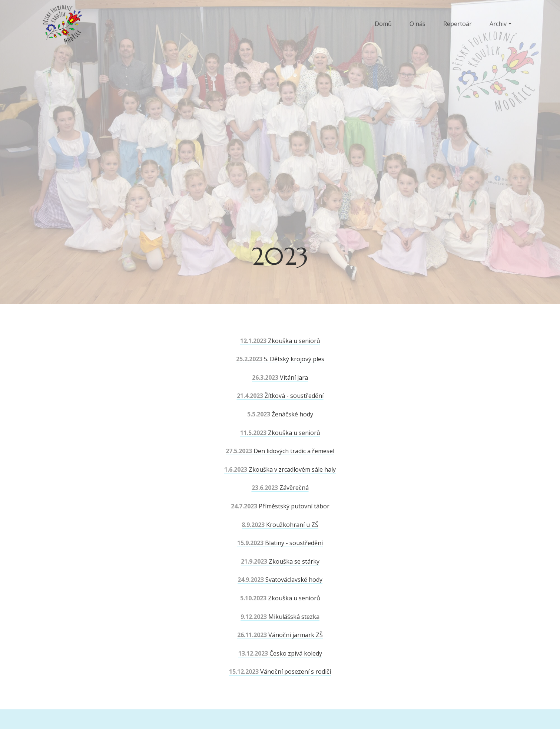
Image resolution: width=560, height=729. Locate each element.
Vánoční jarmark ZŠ (280, 635)
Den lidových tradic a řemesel (280, 451)
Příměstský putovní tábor (280, 506)
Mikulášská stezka (280, 617)
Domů (383, 24)
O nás (417, 24)
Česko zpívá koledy (280, 653)
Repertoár (458, 24)
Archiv (498, 24)
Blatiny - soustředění (280, 543)
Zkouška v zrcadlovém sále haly (280, 469)
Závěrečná (280, 488)
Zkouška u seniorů (280, 341)
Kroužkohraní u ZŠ (280, 525)
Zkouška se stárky (280, 561)
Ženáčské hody (280, 414)
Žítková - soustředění (280, 396)
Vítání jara (280, 377)
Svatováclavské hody (280, 580)
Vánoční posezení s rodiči (280, 672)
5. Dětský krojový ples (280, 359)
